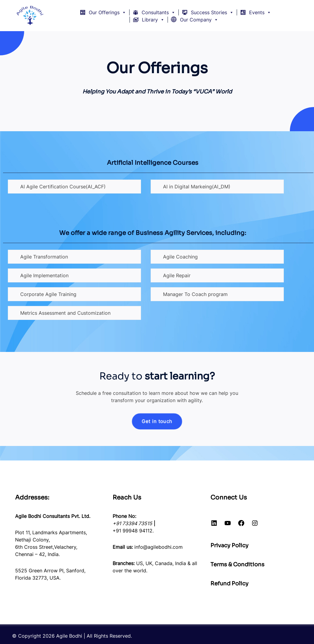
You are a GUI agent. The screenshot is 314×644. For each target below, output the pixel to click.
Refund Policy (229, 584)
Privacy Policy (229, 545)
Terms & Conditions (237, 564)
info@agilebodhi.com (159, 547)
